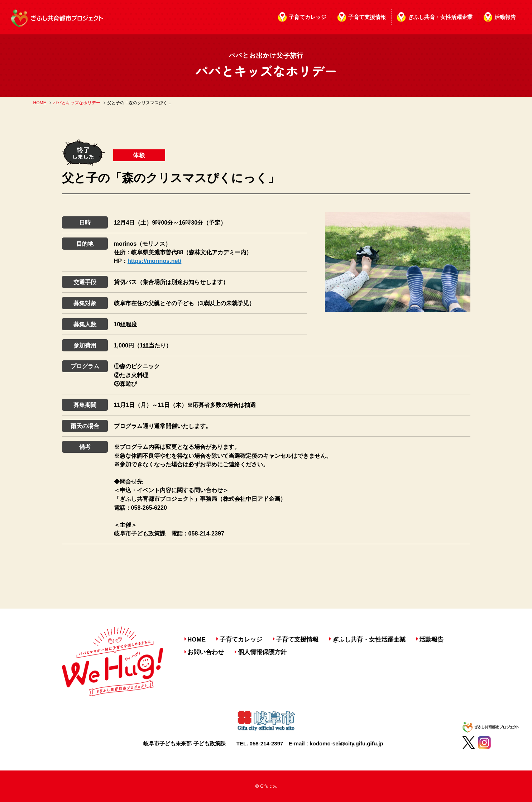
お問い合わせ (206, 652)
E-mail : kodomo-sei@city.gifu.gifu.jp (336, 743)
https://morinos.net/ (154, 261)
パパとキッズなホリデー (77, 103)
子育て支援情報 (367, 17)
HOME (40, 103)
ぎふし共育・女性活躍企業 (440, 17)
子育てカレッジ (308, 17)
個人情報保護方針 (262, 652)
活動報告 (505, 17)
